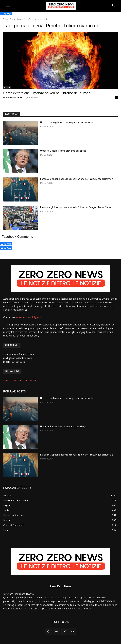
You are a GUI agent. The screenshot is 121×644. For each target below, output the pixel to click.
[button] (114, 6)
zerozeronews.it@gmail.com (31, 317)
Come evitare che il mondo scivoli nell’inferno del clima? (47, 93)
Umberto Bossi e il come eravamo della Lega (63, 151)
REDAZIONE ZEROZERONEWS (20, 380)
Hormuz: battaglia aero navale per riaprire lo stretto (67, 122)
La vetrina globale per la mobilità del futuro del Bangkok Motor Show (76, 207)
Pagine (7, 87)
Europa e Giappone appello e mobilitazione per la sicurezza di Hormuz (77, 179)
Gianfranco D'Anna (13, 97)
